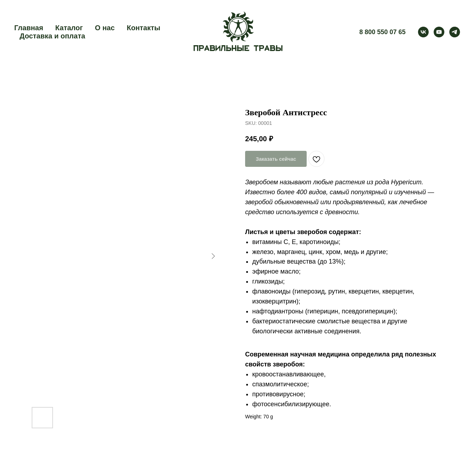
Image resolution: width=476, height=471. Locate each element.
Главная (29, 28)
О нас (105, 28)
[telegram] (455, 32)
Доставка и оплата (52, 36)
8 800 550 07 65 (382, 32)
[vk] (423, 32)
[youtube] (439, 32)
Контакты (143, 28)
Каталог (69, 28)
